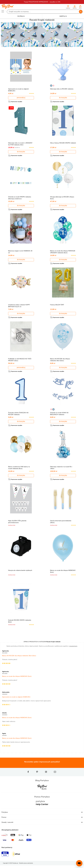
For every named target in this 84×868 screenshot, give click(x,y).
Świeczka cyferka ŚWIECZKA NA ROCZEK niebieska (19, 415)
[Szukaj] (43, 12)
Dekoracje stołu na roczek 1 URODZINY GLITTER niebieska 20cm (21, 144)
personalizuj (21, 98)
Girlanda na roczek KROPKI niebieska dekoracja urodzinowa (20, 198)
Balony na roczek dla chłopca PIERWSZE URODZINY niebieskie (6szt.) (63, 252)
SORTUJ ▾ (63, 16)
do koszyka (63, 98)
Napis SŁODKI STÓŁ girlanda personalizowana (18, 524)
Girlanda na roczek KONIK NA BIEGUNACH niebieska (60, 415)
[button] (68, 7)
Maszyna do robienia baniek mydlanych (21, 573)
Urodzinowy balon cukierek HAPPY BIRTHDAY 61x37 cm (19, 307)
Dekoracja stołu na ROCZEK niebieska (62, 89)
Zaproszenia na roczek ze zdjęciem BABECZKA (16, 700)
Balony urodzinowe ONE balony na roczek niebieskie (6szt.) (19, 469)
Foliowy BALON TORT (58, 306)
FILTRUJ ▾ (21, 16)
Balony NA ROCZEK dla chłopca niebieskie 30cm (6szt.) (60, 361)
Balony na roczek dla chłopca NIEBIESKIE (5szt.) (59, 573)
